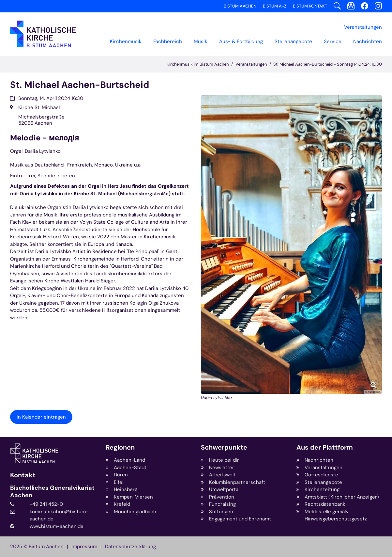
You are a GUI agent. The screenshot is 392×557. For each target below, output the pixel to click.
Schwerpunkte (224, 447)
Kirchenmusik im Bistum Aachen (198, 64)
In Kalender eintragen (41, 417)
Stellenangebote (293, 41)
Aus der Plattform (325, 447)
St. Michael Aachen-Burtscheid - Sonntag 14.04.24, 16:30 (328, 64)
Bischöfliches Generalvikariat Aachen (52, 492)
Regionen (120, 447)
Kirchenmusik (126, 41)
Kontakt (23, 475)
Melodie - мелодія (45, 138)
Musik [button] (201, 41)
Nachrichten (368, 41)
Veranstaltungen (251, 64)
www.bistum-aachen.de (57, 526)
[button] (168, 41)
